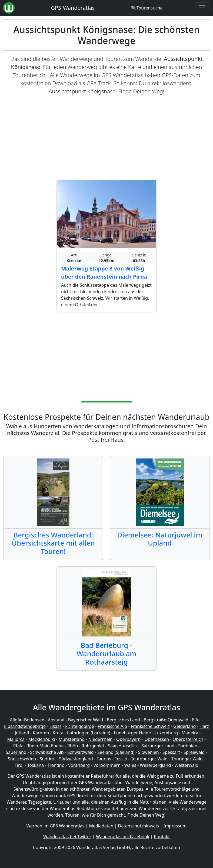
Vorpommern (107, 765)
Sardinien (188, 746)
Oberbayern (128, 739)
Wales (130, 765)
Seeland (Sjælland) (116, 752)
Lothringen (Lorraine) (89, 733)
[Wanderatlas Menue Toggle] (202, 8)
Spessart (171, 752)
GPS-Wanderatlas (73, 8)
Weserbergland (155, 765)
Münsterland (72, 739)
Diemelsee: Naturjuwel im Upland (160, 539)
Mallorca (16, 739)
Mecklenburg (41, 739)
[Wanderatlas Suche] (147, 8)
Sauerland (16, 752)
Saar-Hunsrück (123, 746)
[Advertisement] (106, 138)
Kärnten (41, 733)
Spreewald (194, 752)
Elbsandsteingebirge (25, 726)
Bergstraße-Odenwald (166, 720)
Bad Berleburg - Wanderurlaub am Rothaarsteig (107, 653)
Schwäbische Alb (47, 752)
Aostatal (56, 720)
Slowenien (149, 752)
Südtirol (48, 759)
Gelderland (184, 726)
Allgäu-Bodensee (27, 720)
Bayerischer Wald (86, 720)
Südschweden (22, 759)
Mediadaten (101, 826)
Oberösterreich (188, 739)
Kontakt (162, 837)
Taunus (104, 759)
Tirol (19, 765)
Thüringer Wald (187, 759)
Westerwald (187, 765)
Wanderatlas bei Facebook (123, 837)
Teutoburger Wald (149, 759)
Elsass (55, 726)
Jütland (22, 733)
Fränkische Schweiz (150, 726)
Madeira (190, 733)
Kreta (58, 733)
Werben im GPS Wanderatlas (56, 826)
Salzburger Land (158, 746)
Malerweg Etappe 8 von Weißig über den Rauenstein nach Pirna (104, 273)
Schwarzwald (81, 752)
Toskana (36, 765)
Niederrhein (100, 739)
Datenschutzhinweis (139, 826)
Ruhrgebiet (93, 746)
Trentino (56, 765)
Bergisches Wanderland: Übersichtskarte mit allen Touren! (53, 543)
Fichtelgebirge (80, 726)
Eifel (196, 720)
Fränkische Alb (112, 726)
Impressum (175, 826)
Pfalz (18, 746)
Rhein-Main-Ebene (45, 746)
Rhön (73, 746)
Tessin (121, 759)
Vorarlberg (79, 765)
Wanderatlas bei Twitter (67, 837)
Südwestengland (76, 759)
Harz (204, 726)
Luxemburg (166, 733)
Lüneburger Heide (132, 733)
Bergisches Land (123, 720)
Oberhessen (157, 739)
